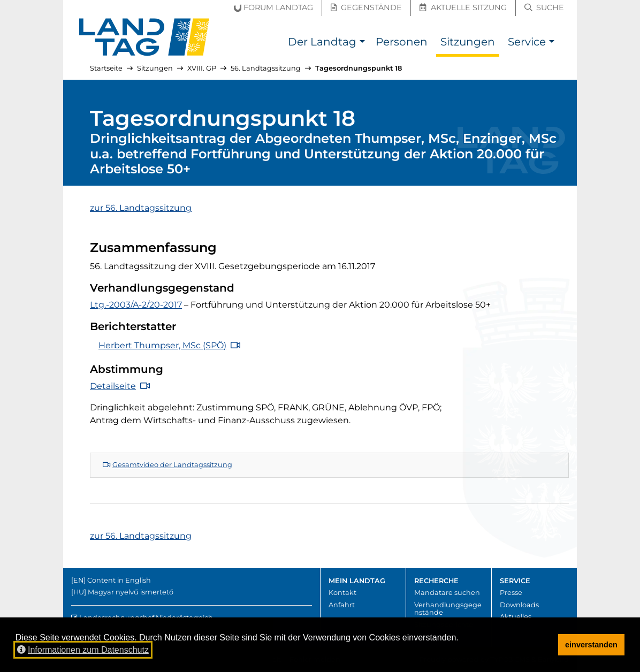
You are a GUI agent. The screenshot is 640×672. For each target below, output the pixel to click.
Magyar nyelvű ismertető (131, 592)
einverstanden (591, 645)
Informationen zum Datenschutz (83, 650)
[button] (362, 43)
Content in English (119, 580)
